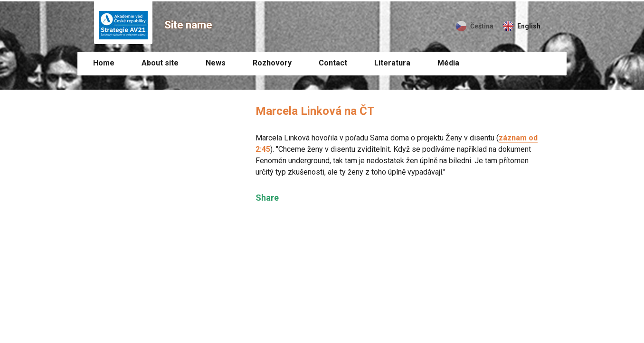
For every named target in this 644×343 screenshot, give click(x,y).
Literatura (392, 63)
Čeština (482, 26)
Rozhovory (272, 63)
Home (104, 63)
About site (160, 63)
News (216, 63)
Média (448, 63)
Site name (188, 25)
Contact (333, 63)
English (529, 26)
